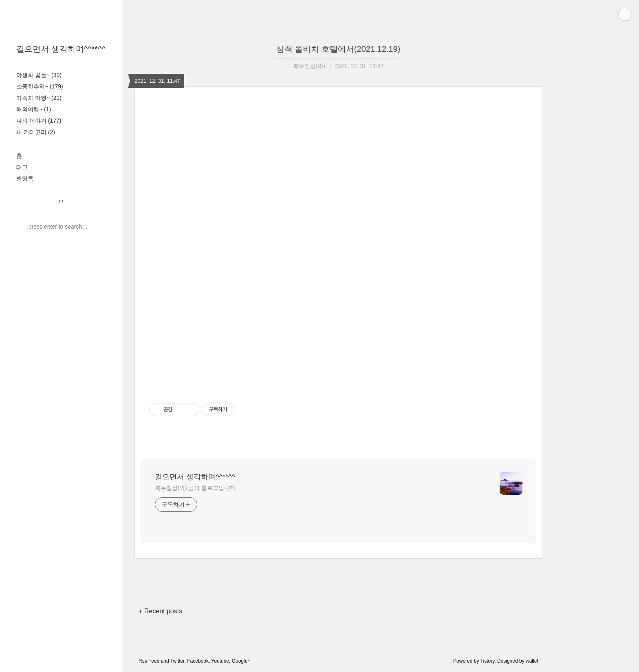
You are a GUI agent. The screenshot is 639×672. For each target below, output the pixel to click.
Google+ (241, 661)
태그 (22, 167)
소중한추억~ (40, 86)
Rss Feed (149, 661)
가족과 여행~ (39, 98)
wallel (532, 661)
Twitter (177, 661)
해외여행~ (34, 109)
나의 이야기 (39, 121)
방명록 (25, 178)
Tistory (488, 661)
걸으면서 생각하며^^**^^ (61, 49)
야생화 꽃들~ (39, 75)
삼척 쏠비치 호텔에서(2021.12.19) (338, 49)
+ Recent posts (160, 611)
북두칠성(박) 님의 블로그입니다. (196, 488)
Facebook (198, 661)
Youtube (220, 661)
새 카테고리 (36, 132)
